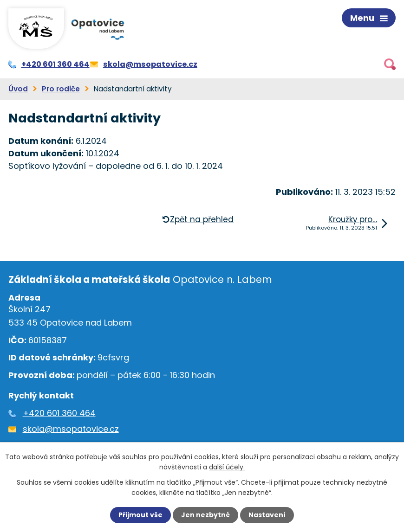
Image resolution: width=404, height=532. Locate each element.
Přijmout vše (140, 515)
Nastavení (267, 515)
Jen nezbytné (205, 515)
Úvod (18, 89)
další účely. (227, 467)
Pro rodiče (61, 89)
